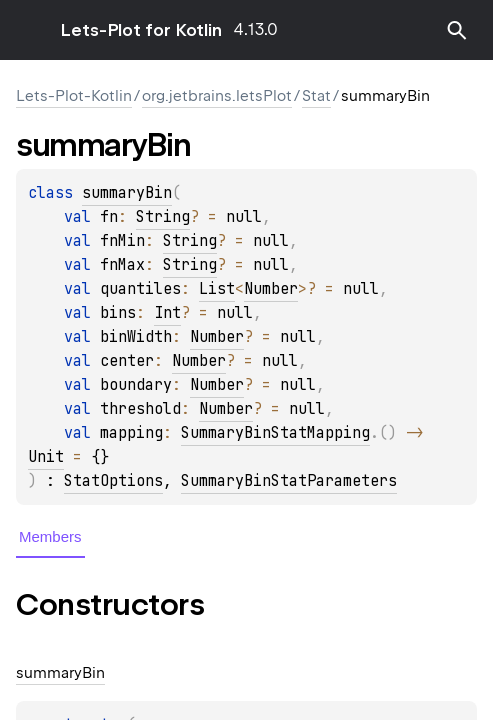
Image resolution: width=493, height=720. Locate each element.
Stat (316, 96)
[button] (457, 30)
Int (167, 313)
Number (271, 289)
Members (50, 536)
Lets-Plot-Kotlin (74, 96)
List (217, 289)
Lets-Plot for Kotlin (141, 30)
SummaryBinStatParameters (289, 481)
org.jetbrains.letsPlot (217, 96)
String (163, 217)
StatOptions (113, 481)
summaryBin (127, 193)
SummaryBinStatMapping (275, 433)
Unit (46, 457)
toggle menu (30, 30)
